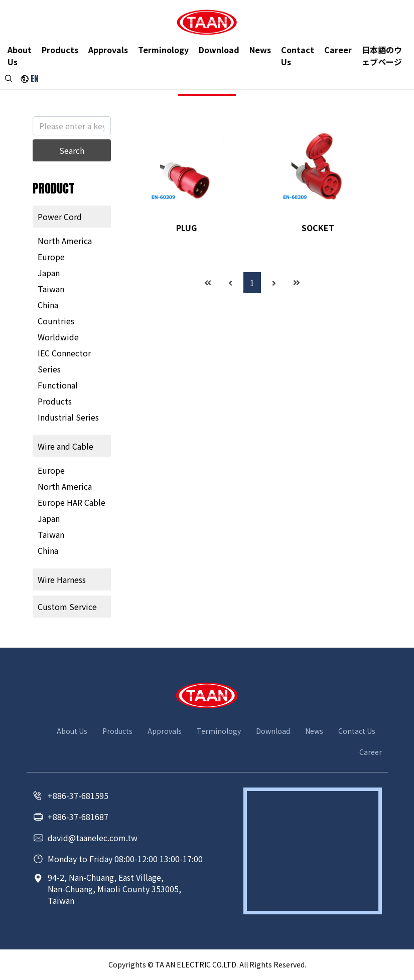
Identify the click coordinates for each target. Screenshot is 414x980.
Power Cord (60, 217)
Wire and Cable (65, 446)
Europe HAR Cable (72, 502)
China (48, 305)
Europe (51, 257)
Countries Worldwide (58, 329)
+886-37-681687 (78, 817)
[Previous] (230, 283)
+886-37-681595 (78, 796)
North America (65, 241)
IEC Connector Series (64, 361)
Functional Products (58, 393)
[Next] (274, 283)
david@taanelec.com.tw (93, 838)
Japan (49, 273)
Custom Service (67, 607)
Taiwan (51, 289)
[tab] (72, 217)
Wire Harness (62, 579)
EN (34, 80)
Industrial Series (68, 417)
